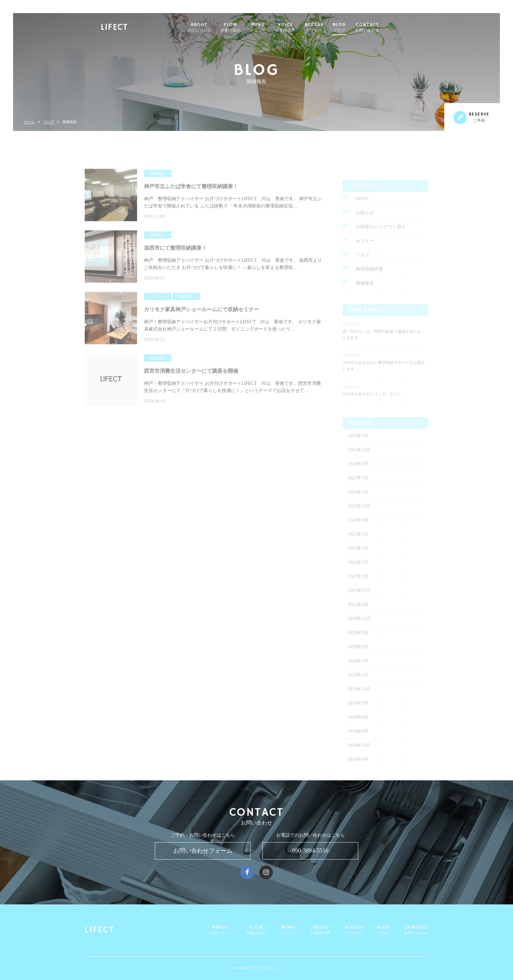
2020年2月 (358, 682)
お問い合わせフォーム (203, 851)
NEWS (362, 206)
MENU (274, 27)
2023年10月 (359, 513)
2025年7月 (358, 485)
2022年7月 (358, 556)
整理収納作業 (369, 276)
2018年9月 (358, 767)
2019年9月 (358, 710)
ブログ (49, 122)
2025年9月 (358, 471)
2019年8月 (358, 725)
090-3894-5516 (310, 851)
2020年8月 (358, 654)
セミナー (365, 248)
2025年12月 (359, 457)
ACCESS (330, 27)
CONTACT (383, 27)
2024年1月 (358, 499)
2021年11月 (359, 598)
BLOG (355, 27)
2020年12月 (359, 626)
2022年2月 (358, 584)
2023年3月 (358, 527)
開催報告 (365, 290)
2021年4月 (358, 612)
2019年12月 (359, 696)
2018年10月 (359, 753)
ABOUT (215, 27)
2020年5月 (358, 668)
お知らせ (365, 220)
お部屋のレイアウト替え (381, 234)
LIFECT (130, 28)
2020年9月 (358, 640)
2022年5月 (358, 570)
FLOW (246, 27)
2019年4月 (358, 739)
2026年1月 (358, 443)
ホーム (29, 122)
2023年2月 (358, 542)
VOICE (301, 27)
